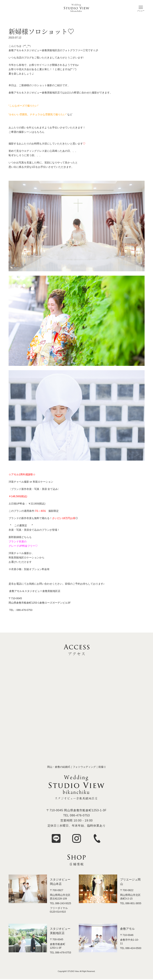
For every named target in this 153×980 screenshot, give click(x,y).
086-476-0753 (80, 815)
